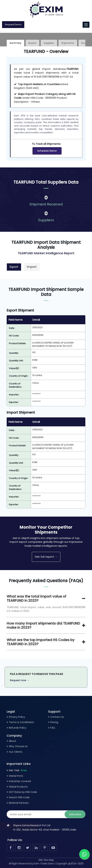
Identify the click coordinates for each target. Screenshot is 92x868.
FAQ (53, 728)
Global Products (18, 787)
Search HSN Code (19, 797)
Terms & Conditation (21, 722)
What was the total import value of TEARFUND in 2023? (36, 598)
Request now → (20, 680)
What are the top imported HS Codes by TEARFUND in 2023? (41, 642)
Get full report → (46, 557)
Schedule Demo (47, 151)
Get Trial (18, 770)
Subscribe (75, 814)
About (12, 741)
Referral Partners (19, 803)
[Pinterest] (44, 848)
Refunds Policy (18, 728)
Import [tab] (32, 267)
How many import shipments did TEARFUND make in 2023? (43, 625)
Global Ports (16, 776)
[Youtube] (53, 848)
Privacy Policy (17, 717)
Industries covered (20, 781)
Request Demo (13, 24)
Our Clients (16, 752)
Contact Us (57, 717)
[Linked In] (36, 848)
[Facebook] (10, 848)
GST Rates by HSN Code (23, 792)
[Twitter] (27, 848)
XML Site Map (46, 860)
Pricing (54, 722)
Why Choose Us (18, 746)
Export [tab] (14, 267)
